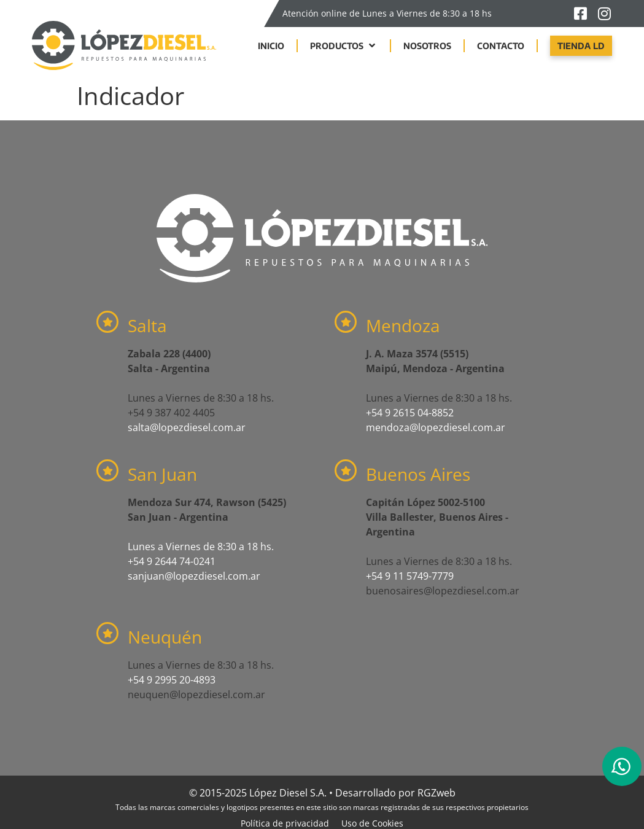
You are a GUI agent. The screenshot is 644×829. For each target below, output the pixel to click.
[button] (344, 46)
